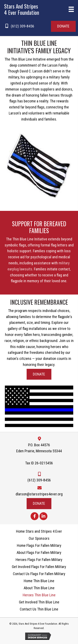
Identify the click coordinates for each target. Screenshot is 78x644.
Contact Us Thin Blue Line (39, 609)
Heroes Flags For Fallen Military (39, 560)
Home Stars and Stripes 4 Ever (39, 531)
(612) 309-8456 (22, 26)
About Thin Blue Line (39, 588)
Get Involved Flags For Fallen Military (39, 567)
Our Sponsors (39, 538)
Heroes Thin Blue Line (39, 595)
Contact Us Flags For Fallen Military (39, 574)
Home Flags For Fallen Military (39, 546)
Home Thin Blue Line (39, 581)
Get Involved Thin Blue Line (39, 602)
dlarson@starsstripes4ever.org (39, 494)
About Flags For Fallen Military (39, 553)
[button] (63, 26)
